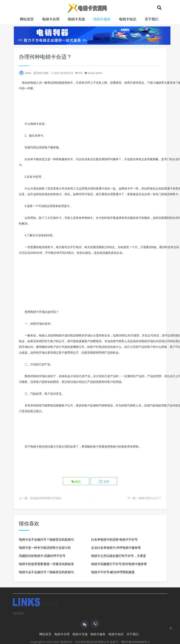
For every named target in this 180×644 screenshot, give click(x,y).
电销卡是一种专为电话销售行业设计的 (45, 548)
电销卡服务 (102, 19)
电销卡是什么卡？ (150, 498)
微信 (76, 481)
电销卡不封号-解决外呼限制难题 (113, 572)
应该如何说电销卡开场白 (46, 498)
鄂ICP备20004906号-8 (135, 642)
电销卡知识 (128, 19)
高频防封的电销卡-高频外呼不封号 (42, 556)
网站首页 (27, 19)
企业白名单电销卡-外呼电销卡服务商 (116, 548)
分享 (104, 481)
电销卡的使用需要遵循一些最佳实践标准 (46, 564)
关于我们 (152, 19)
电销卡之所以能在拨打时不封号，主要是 (119, 556)
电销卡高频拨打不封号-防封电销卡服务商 (119, 564)
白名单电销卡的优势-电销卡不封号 (115, 539)
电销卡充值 (76, 19)
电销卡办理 (51, 19)
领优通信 (19, 613)
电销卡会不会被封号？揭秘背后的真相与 (46, 539)
